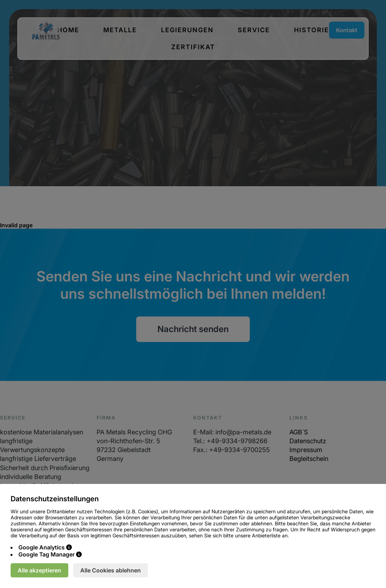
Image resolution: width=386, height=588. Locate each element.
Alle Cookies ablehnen (111, 570)
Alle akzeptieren (39, 570)
